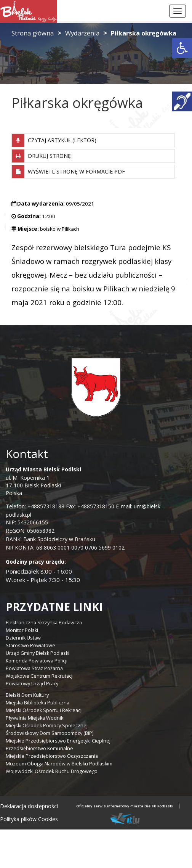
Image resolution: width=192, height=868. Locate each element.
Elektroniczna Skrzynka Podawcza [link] (44, 623)
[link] (182, 48)
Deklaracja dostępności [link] (29, 806)
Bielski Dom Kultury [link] (27, 695)
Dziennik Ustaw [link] (23, 638)
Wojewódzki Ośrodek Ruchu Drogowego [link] (52, 771)
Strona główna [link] (33, 33)
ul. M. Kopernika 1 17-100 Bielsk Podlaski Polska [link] (43, 481)
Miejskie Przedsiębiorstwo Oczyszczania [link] (52, 756)
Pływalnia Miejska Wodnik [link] (34, 718)
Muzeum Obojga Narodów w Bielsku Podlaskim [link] (59, 764)
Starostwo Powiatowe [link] (30, 645)
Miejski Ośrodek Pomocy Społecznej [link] (47, 726)
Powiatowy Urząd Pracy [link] (32, 684)
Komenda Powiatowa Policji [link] (37, 661)
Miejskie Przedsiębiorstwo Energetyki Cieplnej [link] (58, 741)
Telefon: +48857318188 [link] (35, 506)
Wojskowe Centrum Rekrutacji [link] (40, 676)
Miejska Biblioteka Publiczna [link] (38, 703)
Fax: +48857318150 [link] (90, 506)
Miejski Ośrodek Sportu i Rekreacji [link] (44, 710)
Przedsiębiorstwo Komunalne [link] (39, 748)
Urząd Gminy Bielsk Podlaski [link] (38, 653)
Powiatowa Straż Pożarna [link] (34, 668)
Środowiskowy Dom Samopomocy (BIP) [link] (50, 733)
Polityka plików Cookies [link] (29, 819)
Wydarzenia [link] (82, 33)
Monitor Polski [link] (22, 630)
